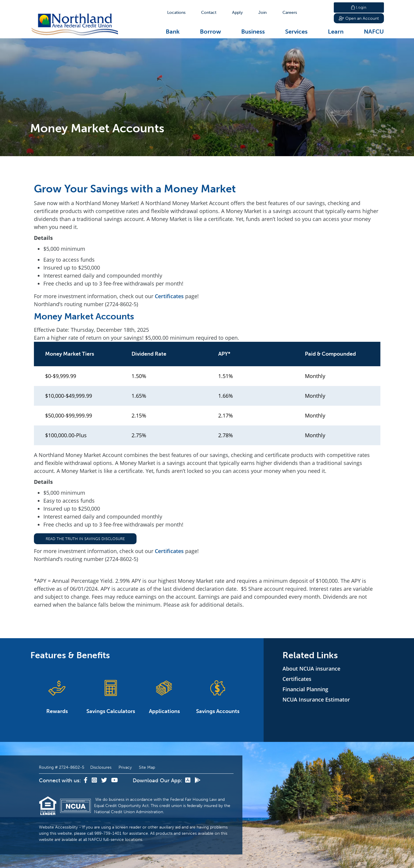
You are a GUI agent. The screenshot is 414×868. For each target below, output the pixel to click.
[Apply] (237, 13)
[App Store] (188, 780)
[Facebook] (86, 780)
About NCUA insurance (311, 669)
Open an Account (359, 19)
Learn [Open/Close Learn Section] (336, 32)
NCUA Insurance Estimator (316, 699)
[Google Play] (198, 780)
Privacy (125, 767)
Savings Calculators (111, 697)
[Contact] (209, 13)
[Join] (262, 13)
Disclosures (101, 767)
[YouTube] (115, 780)
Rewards (57, 697)
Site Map (147, 767)
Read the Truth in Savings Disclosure (85, 539)
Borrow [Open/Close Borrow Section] (210, 32)
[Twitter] (105, 780)
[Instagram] (95, 780)
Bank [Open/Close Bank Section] (173, 32)
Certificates (169, 296)
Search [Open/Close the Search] (318, 13)
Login (359, 8)
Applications (164, 697)
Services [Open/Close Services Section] (296, 32)
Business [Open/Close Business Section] (253, 32)
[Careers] (290, 13)
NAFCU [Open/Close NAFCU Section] (374, 32)
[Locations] (176, 13)
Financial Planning (305, 689)
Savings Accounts (218, 697)
